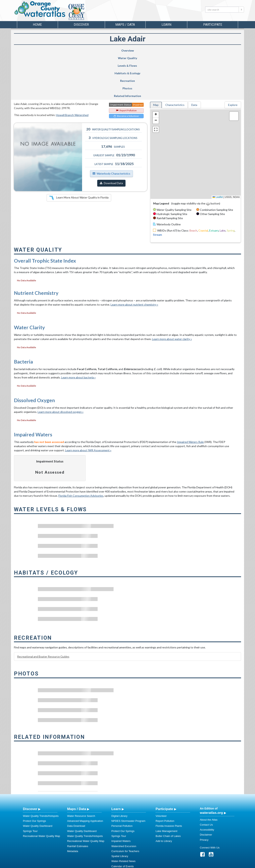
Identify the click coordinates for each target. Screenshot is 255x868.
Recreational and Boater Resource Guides (43, 611)
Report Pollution (126, 65)
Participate (164, 763)
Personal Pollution (122, 781)
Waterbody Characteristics (111, 128)
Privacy (204, 794)
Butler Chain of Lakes (168, 791)
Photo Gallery (119, 831)
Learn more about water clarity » (172, 294)
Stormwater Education (124, 826)
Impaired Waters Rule (190, 396)
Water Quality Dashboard (38, 781)
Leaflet (218, 152)
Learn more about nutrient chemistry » (134, 259)
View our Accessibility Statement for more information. (169, 854)
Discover (30, 763)
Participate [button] (213, 25)
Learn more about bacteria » (78, 332)
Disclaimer (206, 789)
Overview (31, 50)
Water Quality (62, 50)
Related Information (223, 50)
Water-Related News (123, 816)
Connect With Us (210, 802)
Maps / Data (77, 763)
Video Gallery (119, 836)
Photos (189, 50)
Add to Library (164, 796)
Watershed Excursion (124, 801)
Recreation (157, 50)
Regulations (118, 841)
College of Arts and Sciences (152, 864)
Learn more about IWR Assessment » (88, 405)
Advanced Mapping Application (85, 776)
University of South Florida (183, 864)
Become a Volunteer (126, 71)
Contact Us (206, 779)
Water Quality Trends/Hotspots (41, 771)
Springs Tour (30, 786)
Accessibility (207, 784)
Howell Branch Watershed (72, 70)
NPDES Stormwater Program (128, 776)
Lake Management (166, 786)
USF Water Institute (100, 864)
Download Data (111, 138)
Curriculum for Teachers (125, 806)
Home (37, 25)
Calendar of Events (123, 821)
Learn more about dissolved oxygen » (61, 366)
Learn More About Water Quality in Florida (79, 152)
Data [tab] (194, 59)
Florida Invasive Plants (169, 781)
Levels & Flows (92, 50)
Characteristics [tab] (175, 59)
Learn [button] (166, 25)
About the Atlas (209, 774)
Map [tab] (156, 59)
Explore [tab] (233, 59)
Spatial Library (120, 811)
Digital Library (119, 771)
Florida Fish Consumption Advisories (81, 450)
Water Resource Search (81, 771)
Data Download (76, 781)
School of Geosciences (123, 864)
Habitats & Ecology (123, 50)
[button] (156, 69)
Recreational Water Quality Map (41, 791)
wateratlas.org (211, 767)
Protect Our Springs (34, 776)
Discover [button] (81, 25)
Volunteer (161, 771)
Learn (116, 763)
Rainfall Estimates (78, 801)
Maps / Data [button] (125, 25)
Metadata (73, 806)
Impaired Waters (121, 796)
